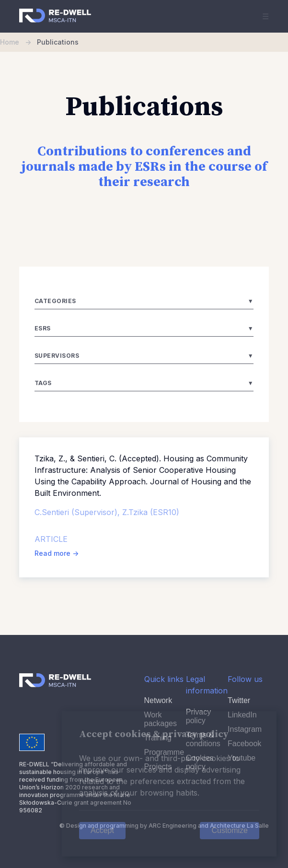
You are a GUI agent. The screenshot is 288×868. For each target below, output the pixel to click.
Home (18, 42)
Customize (230, 830)
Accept (102, 830)
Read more (57, 553)
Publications (58, 42)
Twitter (239, 700)
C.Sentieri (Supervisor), (78, 512)
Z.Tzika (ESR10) (151, 512)
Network (158, 700)
